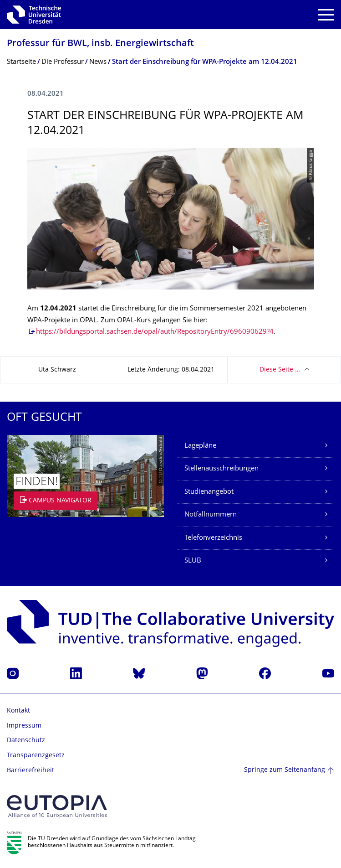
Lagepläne (200, 446)
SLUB (193, 561)
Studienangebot (209, 492)
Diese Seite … (280, 370)
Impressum (24, 726)
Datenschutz (26, 741)
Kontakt (18, 711)
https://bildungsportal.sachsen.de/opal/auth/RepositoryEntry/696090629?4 (155, 332)
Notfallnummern (211, 515)
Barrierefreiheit (31, 771)
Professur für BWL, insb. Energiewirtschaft (100, 44)
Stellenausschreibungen (221, 469)
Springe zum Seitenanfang (285, 770)
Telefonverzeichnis (213, 538)
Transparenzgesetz (36, 756)
